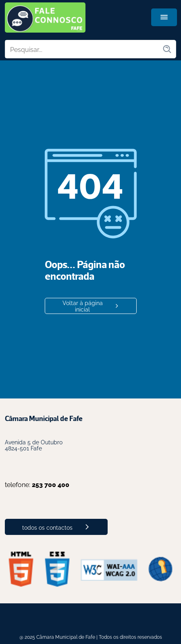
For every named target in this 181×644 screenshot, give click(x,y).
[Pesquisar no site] (84, 49)
